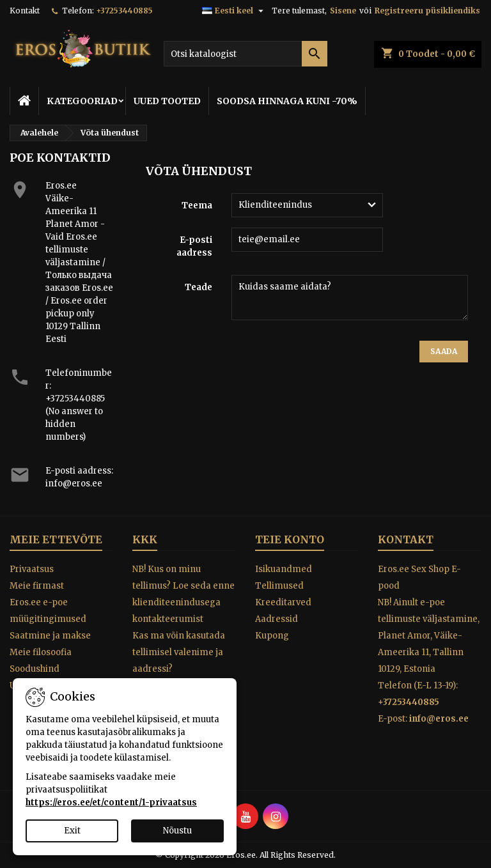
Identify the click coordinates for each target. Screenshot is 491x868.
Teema (197, 205)
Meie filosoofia (41, 652)
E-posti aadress (194, 246)
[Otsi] (245, 54)
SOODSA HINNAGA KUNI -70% (287, 101)
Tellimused (279, 586)
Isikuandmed (284, 569)
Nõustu (177, 831)
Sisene (343, 11)
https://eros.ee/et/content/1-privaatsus (111, 802)
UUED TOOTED (167, 101)
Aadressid (277, 619)
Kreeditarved (283, 602)
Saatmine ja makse (50, 636)
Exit (72, 831)
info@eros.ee (74, 484)
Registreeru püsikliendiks (427, 11)
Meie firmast (37, 586)
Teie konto (290, 539)
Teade (199, 287)
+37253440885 (124, 11)
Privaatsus (32, 569)
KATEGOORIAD (82, 101)
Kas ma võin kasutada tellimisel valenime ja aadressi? (179, 652)
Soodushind (35, 669)
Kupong (272, 636)
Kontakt (25, 11)
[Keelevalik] (234, 11)
